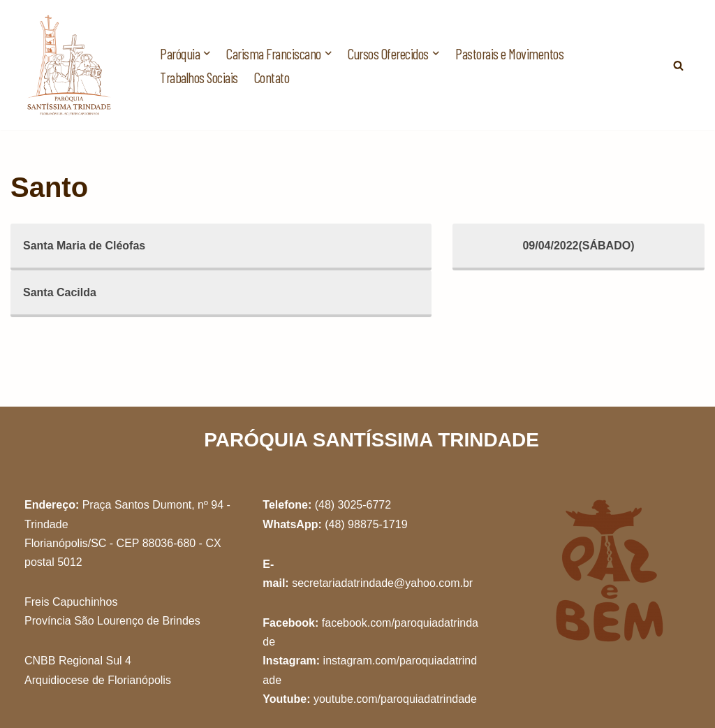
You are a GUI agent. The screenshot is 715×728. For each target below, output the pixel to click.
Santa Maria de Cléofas (84, 246)
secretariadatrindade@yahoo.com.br (382, 583)
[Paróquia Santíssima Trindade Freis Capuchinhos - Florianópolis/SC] (70, 65)
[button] (207, 53)
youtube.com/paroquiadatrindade (395, 699)
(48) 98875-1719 (366, 524)
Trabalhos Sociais (199, 77)
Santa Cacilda (60, 292)
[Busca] (678, 65)
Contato (272, 77)
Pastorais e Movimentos (509, 53)
